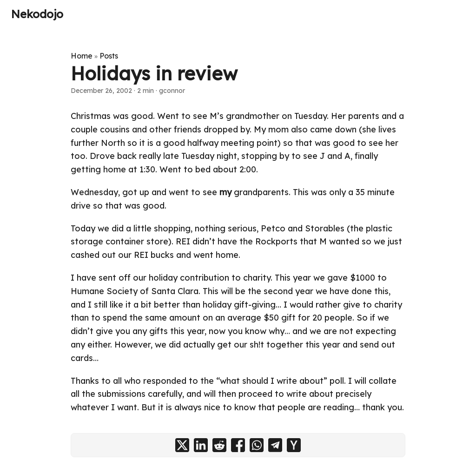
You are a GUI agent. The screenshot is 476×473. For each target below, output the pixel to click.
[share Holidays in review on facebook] (238, 445)
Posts (109, 56)
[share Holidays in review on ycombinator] (294, 445)
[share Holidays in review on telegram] (275, 445)
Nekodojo (37, 14)
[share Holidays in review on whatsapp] (257, 445)
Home (82, 56)
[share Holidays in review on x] (182, 445)
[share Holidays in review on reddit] (219, 445)
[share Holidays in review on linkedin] (201, 445)
